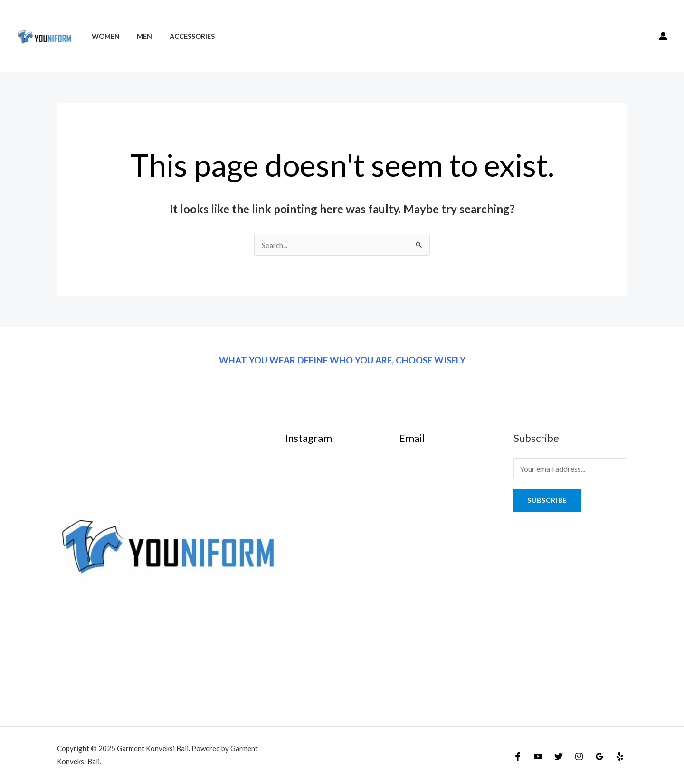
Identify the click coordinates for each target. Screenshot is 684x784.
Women (104, 36)
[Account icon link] (663, 36)
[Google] (599, 757)
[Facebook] (518, 757)
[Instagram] (579, 757)
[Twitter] (559, 757)
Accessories (183, 36)
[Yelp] (620, 757)
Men (139, 36)
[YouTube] (538, 757)
